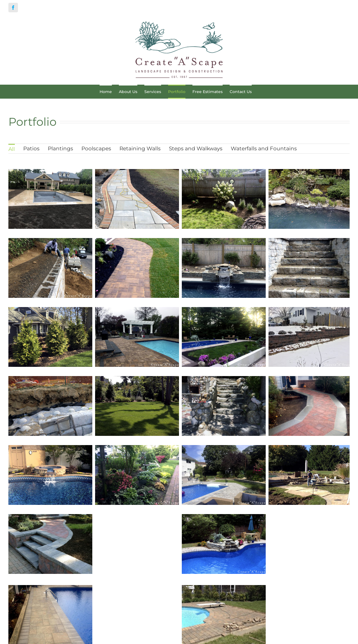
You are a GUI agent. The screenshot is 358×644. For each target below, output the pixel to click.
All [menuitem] (12, 149)
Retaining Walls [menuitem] (140, 148)
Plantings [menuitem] (60, 148)
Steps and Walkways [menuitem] (196, 148)
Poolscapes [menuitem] (96, 148)
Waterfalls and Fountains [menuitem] (264, 148)
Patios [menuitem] (31, 148)
